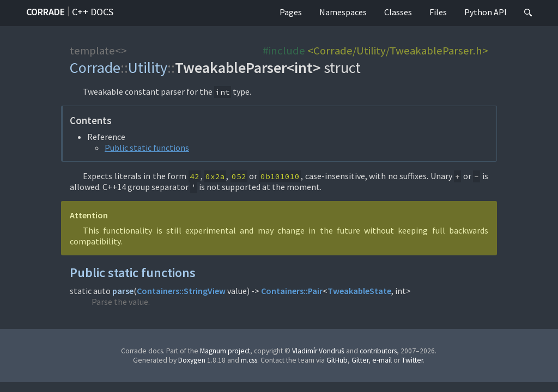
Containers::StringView (181, 291)
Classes (398, 12)
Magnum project (225, 351)
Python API (486, 12)
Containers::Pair (292, 291)
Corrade (46, 12)
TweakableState (359, 291)
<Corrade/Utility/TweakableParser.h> (398, 51)
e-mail (382, 360)
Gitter (360, 360)
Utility (148, 68)
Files (438, 12)
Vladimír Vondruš (318, 351)
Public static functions (147, 148)
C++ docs (93, 12)
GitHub (337, 360)
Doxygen (192, 360)
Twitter (412, 360)
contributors (378, 351)
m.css (249, 360)
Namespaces (343, 12)
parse (123, 291)
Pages (291, 12)
